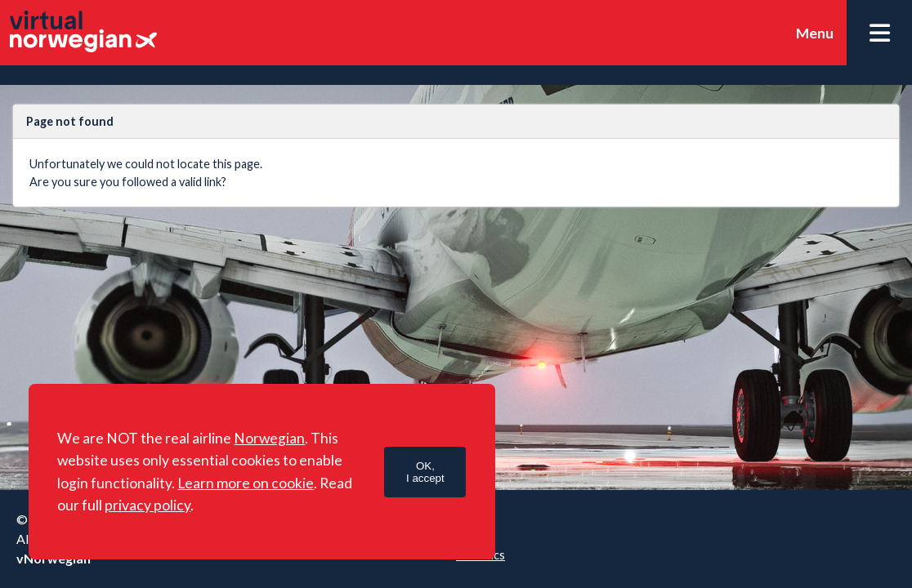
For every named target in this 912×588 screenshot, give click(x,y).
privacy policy (148, 505)
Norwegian (269, 438)
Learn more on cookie (246, 483)
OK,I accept (425, 472)
